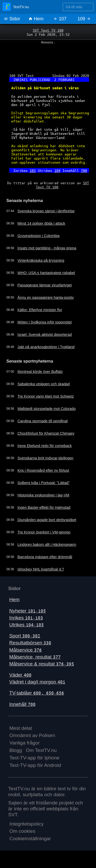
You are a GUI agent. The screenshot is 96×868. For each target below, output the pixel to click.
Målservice (25, 650)
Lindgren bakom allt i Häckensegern (47, 545)
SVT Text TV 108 (48, 30)
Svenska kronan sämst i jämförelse (46, 211)
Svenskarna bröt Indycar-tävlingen (45, 458)
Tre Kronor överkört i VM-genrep (44, 532)
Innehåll (22, 704)
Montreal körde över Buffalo (40, 372)
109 (84, 19)
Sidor (12, 19)
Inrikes (26, 618)
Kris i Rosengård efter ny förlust (43, 470)
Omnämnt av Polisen (32, 735)
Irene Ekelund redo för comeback (45, 446)
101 (33, 170)
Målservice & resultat (42, 664)
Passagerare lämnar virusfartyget (45, 285)
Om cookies (22, 831)
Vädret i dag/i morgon (37, 682)
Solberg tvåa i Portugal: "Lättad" (44, 483)
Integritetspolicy (26, 824)
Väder (20, 675)
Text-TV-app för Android (35, 765)
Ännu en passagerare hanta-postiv (46, 297)
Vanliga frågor (25, 743)
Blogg (16, 750)
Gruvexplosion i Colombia (38, 236)
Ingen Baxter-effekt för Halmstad (44, 507)
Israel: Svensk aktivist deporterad (45, 335)
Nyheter (28, 611)
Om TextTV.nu (41, 750)
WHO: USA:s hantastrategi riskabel (46, 273)
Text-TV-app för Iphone (34, 758)
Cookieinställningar (30, 839)
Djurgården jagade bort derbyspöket (47, 520)
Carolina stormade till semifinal (42, 421)
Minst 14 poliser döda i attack (41, 223)
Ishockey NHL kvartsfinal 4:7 (41, 569)
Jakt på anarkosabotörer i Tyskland (46, 347)
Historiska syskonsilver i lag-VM (43, 495)
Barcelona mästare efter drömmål (45, 557)
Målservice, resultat (35, 657)
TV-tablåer (37, 693)
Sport (25, 636)
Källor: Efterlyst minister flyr (40, 310)
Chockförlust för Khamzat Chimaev (46, 433)
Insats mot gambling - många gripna (47, 248)
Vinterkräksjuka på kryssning (41, 260)
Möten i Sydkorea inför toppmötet (45, 322)
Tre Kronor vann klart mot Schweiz (46, 396)
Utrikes (26, 625)
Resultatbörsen (30, 643)
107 (60, 19)
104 (57, 170)
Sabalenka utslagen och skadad (44, 384)
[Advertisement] (48, 57)
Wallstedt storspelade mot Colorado (46, 409)
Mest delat (21, 728)
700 (84, 170)
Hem (36, 19)
